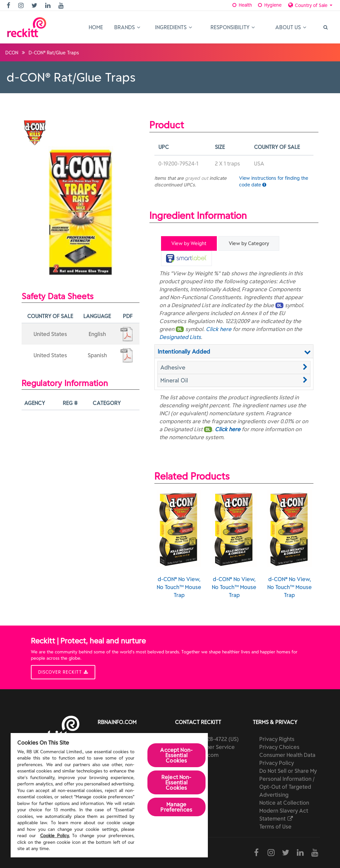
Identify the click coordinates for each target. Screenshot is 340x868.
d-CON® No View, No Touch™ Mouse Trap (179, 544)
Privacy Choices (279, 747)
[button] (234, 367)
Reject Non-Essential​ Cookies (176, 782)
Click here (219, 329)
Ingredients (173, 27)
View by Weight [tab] (189, 243)
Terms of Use (275, 827)
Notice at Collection (284, 803)
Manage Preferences (176, 807)
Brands (127, 27)
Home (96, 27)
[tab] (186, 258)
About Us (291, 27)
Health (242, 5)
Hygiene (269, 5)
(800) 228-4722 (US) (214, 739)
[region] (109, 795)
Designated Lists (180, 337)
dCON (12, 53)
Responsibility (233, 27)
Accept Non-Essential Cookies (176, 755)
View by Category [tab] (249, 243)
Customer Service (212, 747)
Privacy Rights (277, 739)
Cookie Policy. (55, 836)
